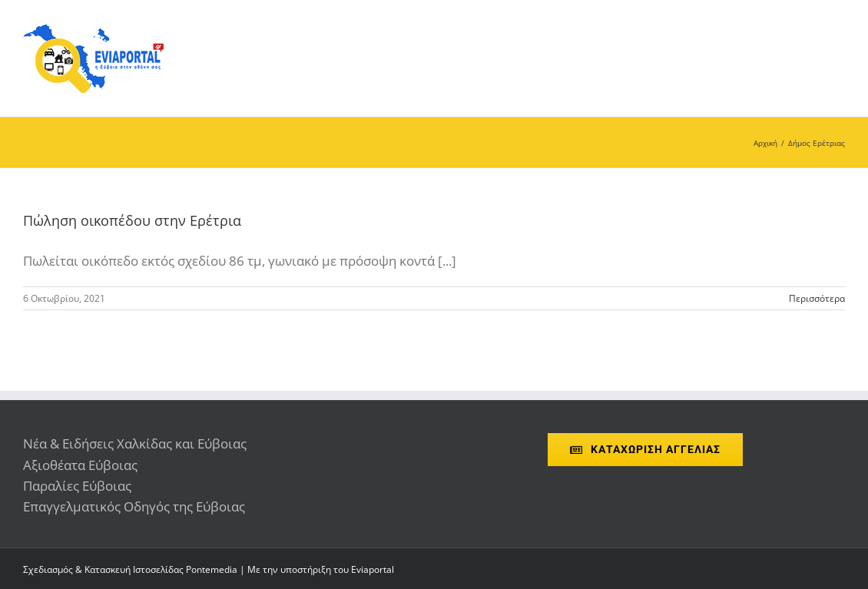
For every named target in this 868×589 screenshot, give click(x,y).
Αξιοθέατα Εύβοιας (80, 465)
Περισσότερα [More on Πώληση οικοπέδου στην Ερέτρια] (817, 298)
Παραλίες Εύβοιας (77, 486)
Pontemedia (212, 569)
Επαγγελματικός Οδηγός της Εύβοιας (134, 506)
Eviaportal (373, 569)
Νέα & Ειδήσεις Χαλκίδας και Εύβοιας (135, 443)
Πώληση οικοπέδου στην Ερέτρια (132, 220)
